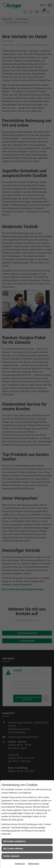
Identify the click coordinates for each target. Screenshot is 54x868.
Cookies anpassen (11, 856)
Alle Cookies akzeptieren (14, 841)
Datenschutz (34, 864)
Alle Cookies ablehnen (13, 849)
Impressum (20, 864)
